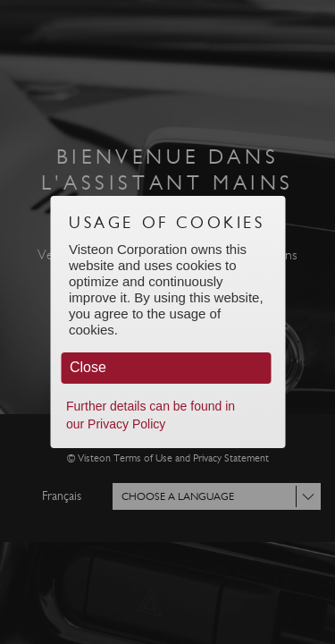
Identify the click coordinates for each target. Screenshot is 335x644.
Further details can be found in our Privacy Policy (151, 415)
